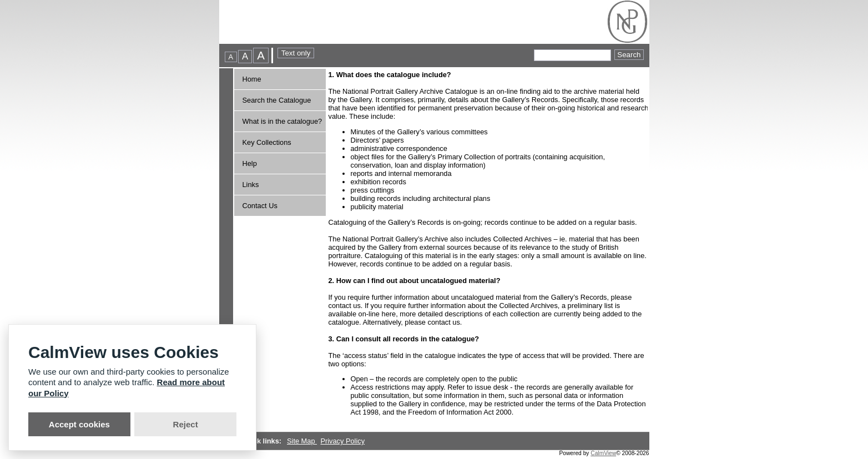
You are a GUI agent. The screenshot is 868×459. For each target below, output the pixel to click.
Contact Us (260, 206)
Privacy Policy (342, 441)
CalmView (603, 453)
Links (251, 185)
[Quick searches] (572, 55)
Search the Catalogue (277, 100)
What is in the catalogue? (282, 121)
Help (250, 163)
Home (252, 79)
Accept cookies (79, 424)
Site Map (302, 441)
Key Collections (267, 142)
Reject (186, 424)
